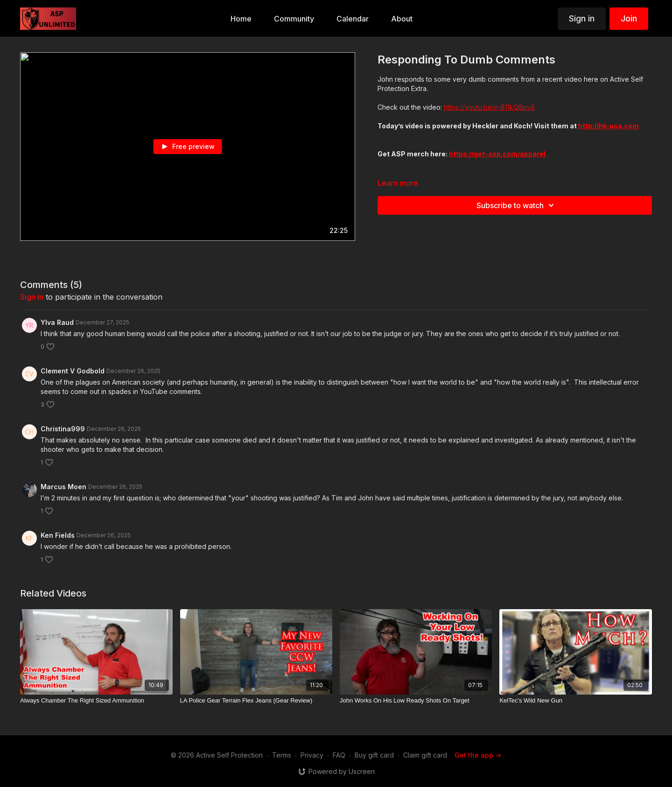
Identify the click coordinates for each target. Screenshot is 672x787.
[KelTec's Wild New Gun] (575, 701)
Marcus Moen (63, 487)
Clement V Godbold (73, 371)
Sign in (582, 18)
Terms (282, 755)
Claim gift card (425, 755)
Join (629, 18)
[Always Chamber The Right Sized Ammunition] (96, 701)
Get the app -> (478, 755)
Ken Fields (58, 535)
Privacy (312, 755)
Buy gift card (374, 755)
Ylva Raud (57, 322)
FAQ (339, 755)
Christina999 (63, 429)
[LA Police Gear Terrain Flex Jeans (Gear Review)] (256, 701)
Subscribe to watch (517, 205)
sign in (32, 297)
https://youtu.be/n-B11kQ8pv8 (489, 107)
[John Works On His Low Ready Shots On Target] (416, 701)
